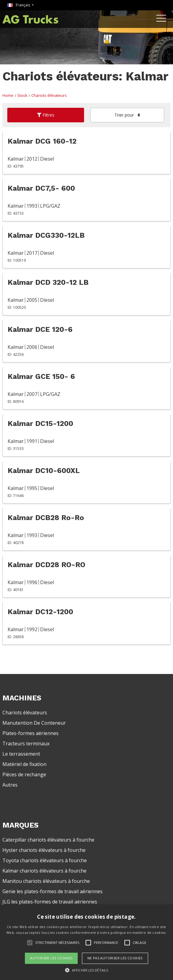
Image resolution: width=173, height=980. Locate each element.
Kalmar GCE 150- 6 (41, 376)
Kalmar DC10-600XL (44, 471)
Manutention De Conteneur (34, 723)
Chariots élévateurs (49, 95)
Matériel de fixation (24, 764)
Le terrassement (21, 754)
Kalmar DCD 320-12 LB (48, 282)
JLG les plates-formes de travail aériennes (50, 902)
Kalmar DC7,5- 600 (41, 188)
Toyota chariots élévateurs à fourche (45, 860)
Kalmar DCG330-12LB (46, 235)
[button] (86, 970)
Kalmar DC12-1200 (40, 612)
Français (19, 5)
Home (8, 95)
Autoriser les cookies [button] (51, 958)
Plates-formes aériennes (31, 733)
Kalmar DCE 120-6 (40, 329)
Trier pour (127, 115)
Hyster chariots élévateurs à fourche (44, 850)
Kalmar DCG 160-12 (42, 141)
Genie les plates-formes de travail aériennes (53, 891)
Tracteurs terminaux (26, 744)
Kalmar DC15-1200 (40, 424)
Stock (22, 95)
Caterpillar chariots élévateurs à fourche (48, 840)
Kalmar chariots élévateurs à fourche (44, 871)
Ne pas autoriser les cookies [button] (115, 958)
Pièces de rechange (24, 774)
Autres (10, 785)
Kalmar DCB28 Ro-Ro (46, 518)
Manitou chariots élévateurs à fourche (46, 881)
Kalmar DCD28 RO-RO (46, 565)
